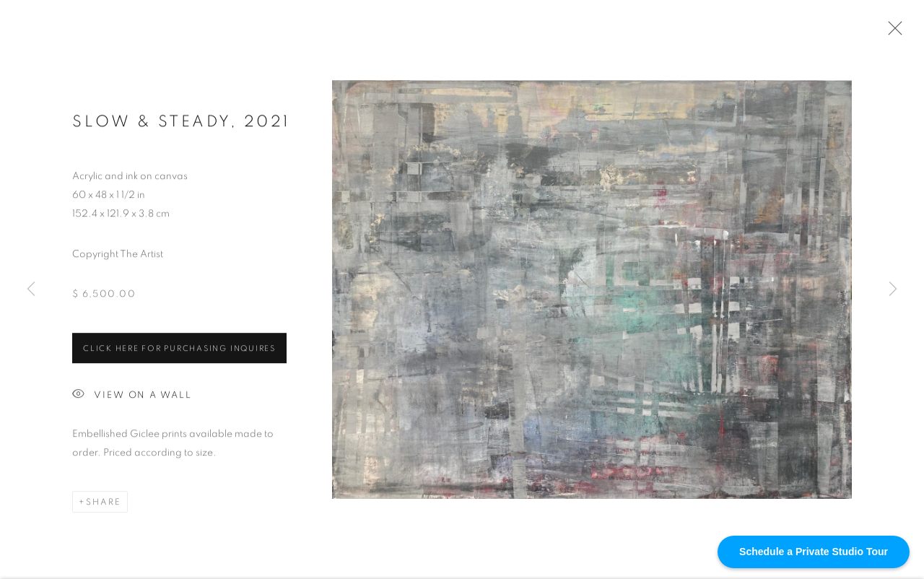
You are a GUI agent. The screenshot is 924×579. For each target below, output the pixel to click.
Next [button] (893, 289)
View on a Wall (132, 397)
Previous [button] (31, 289)
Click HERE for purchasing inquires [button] (179, 350)
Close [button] (892, 32)
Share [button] (104, 503)
